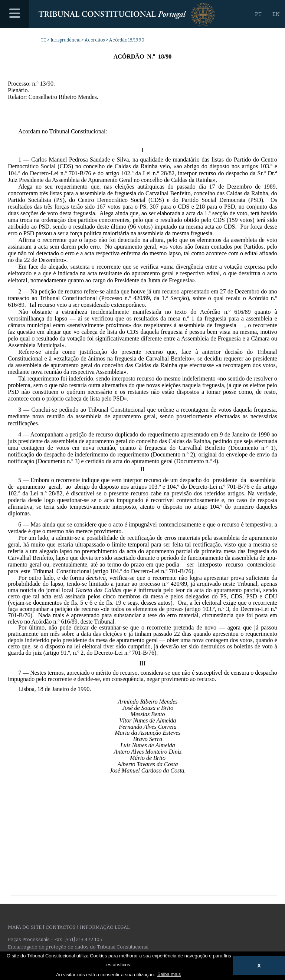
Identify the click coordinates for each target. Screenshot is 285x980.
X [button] (259, 966)
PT (258, 14)
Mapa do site (25, 927)
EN (276, 14)
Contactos (61, 927)
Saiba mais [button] (169, 974)
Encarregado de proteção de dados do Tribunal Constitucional (78, 947)
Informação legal (105, 927)
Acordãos (95, 40)
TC (44, 40)
